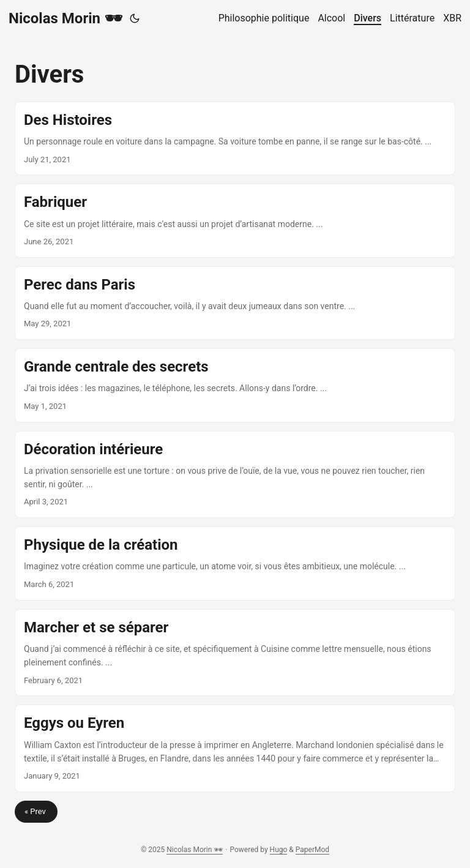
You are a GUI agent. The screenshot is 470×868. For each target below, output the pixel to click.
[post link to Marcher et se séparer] (235, 653)
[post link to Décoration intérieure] (235, 475)
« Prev (36, 811)
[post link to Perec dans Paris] (235, 303)
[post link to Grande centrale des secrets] (235, 385)
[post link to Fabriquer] (235, 220)
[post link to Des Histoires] (235, 138)
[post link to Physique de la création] (235, 563)
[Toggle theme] (135, 18)
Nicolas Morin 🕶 (65, 18)
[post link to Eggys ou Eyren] (235, 748)
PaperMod (312, 850)
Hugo (279, 850)
